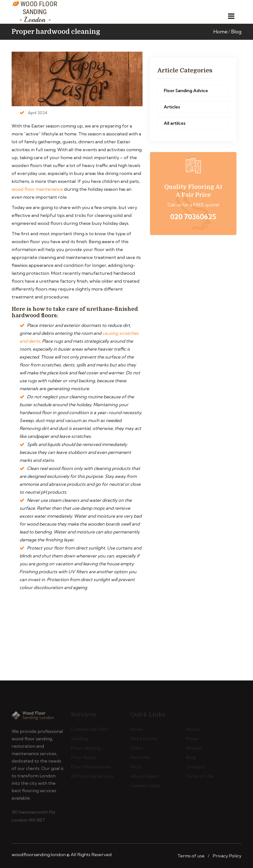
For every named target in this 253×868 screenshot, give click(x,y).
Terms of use (191, 856)
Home (220, 32)
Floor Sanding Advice (186, 91)
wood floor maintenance (37, 189)
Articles (172, 107)
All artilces (175, 123)
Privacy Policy (227, 856)
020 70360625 (193, 218)
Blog (236, 32)
